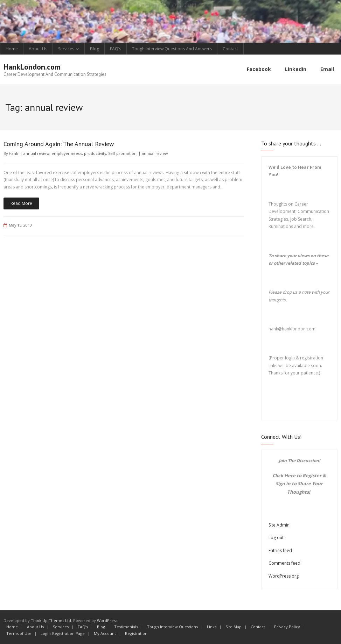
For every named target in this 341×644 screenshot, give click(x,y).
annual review (36, 153)
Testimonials (126, 627)
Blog (95, 49)
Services (66, 49)
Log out (276, 538)
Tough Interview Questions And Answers (172, 49)
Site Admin (279, 525)
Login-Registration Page (63, 633)
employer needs (67, 153)
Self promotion (122, 153)
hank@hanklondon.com (292, 329)
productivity (95, 153)
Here (290, 475)
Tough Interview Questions (172, 627)
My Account (105, 633)
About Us (38, 49)
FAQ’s (116, 49)
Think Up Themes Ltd (51, 620)
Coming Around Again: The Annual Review (59, 144)
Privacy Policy (287, 627)
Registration (136, 633)
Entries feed (280, 550)
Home (12, 49)
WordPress (107, 620)
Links (212, 627)
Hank (13, 153)
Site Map (234, 627)
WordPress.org (284, 576)
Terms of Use (19, 633)
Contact (230, 49)
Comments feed (284, 563)
